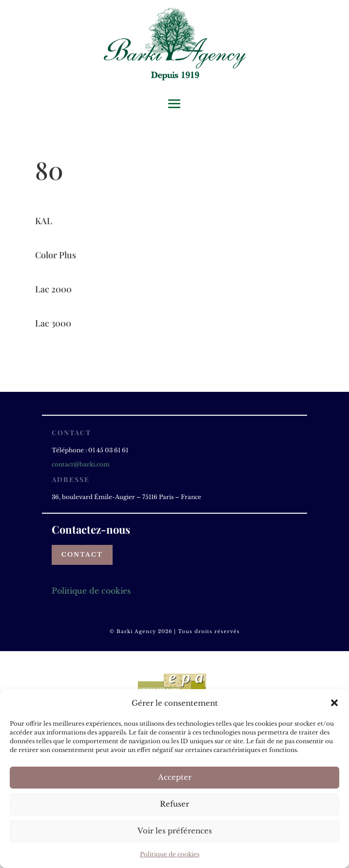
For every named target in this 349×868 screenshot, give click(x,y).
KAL (44, 221)
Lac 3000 (53, 323)
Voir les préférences (175, 831)
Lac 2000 (53, 289)
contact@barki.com (81, 464)
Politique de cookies (170, 854)
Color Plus (56, 255)
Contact (82, 554)
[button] (334, 703)
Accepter (175, 777)
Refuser (174, 804)
